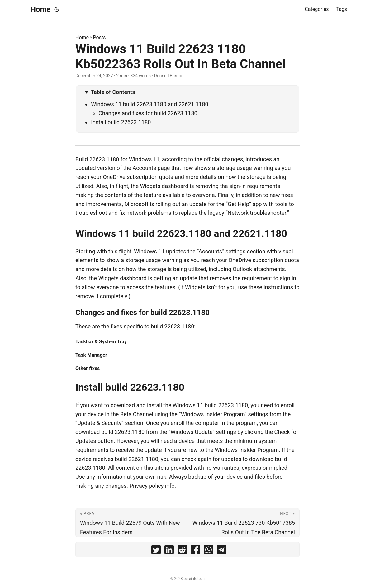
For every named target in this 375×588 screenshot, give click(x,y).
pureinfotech (194, 579)
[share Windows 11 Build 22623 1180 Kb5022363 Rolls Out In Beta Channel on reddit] (182, 551)
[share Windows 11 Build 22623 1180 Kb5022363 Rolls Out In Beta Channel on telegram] (221, 551)
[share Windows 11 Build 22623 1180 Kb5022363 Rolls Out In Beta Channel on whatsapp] (208, 551)
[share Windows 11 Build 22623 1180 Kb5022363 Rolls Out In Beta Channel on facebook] (195, 551)
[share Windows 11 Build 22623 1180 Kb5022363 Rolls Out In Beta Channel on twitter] (156, 551)
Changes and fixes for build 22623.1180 (148, 113)
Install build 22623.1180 (121, 122)
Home (40, 9)
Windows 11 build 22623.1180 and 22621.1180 (150, 104)
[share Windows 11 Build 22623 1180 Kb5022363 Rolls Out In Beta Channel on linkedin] (169, 551)
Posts (100, 38)
